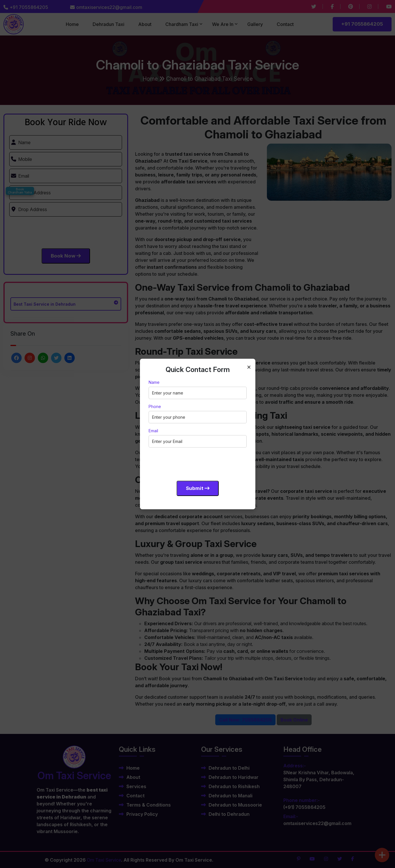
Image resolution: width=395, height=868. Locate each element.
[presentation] (192, 463)
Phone (155, 406)
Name (154, 382)
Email (153, 431)
